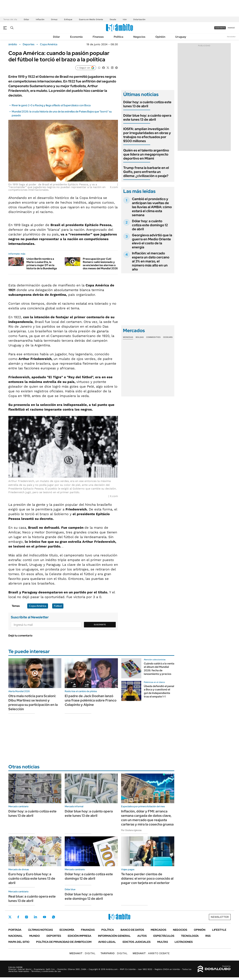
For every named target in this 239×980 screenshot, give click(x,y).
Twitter (10, 917)
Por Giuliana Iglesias (131, 830)
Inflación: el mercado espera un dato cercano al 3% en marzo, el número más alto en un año (151, 261)
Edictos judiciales (137, 942)
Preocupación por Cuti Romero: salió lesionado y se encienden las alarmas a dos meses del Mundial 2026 (100, 264)
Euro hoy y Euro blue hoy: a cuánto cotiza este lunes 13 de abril (32, 878)
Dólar (26, 19)
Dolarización (139, 19)
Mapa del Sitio (19, 942)
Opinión (160, 37)
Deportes (29, 44)
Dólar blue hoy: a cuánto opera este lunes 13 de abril (147, 117)
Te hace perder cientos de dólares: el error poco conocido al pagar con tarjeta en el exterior (147, 878)
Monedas (128, 337)
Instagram (26, 917)
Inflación (40, 19)
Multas (163, 942)
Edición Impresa (80, 936)
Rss (208, 936)
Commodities (153, 337)
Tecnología (190, 936)
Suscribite (100, 625)
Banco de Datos (132, 930)
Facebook (18, 917)
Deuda (113, 19)
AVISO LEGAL (107, 942)
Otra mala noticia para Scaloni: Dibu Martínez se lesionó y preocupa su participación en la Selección (33, 702)
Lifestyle (219, 930)
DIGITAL (82, 953)
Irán (125, 19)
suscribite (220, 28)
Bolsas (140, 337)
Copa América (49, 44)
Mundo (35, 936)
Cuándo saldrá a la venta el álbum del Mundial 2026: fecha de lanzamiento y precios (159, 669)
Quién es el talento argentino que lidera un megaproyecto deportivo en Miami (146, 154)
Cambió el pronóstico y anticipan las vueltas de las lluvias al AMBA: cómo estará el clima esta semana (152, 207)
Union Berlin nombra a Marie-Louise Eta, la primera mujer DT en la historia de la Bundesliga (42, 264)
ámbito (13, 44)
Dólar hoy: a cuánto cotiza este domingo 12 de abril (150, 225)
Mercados (158, 930)
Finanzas (98, 37)
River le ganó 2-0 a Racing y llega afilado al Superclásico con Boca (51, 105)
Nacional (15, 936)
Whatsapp (54, 917)
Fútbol (58, 606)
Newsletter (231, 37)
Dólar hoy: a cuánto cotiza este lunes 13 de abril (147, 104)
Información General (114, 936)
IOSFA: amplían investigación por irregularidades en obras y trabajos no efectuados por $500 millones (147, 135)
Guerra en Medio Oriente (91, 19)
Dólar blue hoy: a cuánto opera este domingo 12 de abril (89, 896)
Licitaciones (184, 942)
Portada (15, 930)
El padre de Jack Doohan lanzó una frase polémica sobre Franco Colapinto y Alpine (91, 700)
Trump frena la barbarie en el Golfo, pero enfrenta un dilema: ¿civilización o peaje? (146, 172)
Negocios (139, 37)
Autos (142, 936)
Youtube (44, 917)
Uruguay (181, 37)
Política (118, 37)
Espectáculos (164, 936)
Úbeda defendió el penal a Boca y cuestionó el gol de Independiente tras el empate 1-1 (159, 691)
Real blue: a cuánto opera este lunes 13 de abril (32, 899)
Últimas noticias (40, 930)
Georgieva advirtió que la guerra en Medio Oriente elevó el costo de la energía (152, 241)
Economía (76, 37)
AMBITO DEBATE (151, 953)
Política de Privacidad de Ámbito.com (64, 942)
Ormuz (54, 19)
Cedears (168, 337)
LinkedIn (35, 917)
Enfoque (68, 19)
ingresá (231, 28)
